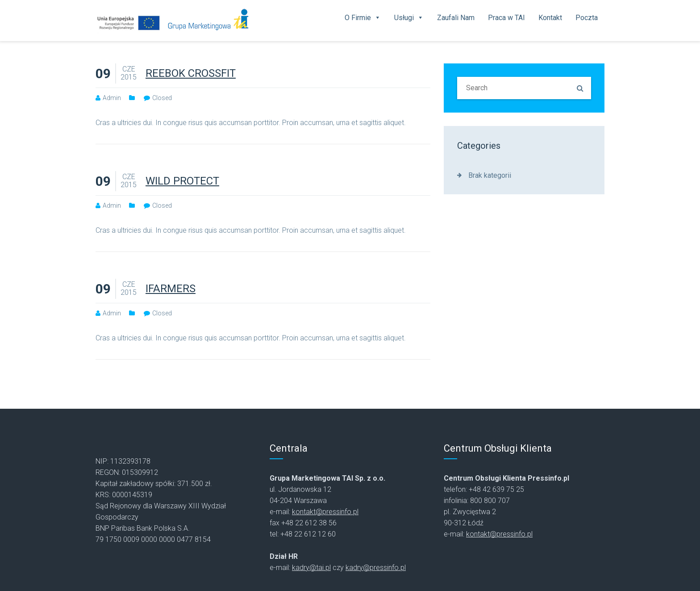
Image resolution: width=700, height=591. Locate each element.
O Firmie (363, 18)
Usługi (409, 18)
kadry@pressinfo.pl (376, 568)
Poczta (587, 18)
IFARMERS (171, 289)
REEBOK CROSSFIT (191, 73)
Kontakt (550, 18)
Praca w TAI (506, 18)
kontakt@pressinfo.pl (325, 512)
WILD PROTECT (182, 181)
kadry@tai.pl (311, 568)
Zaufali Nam (456, 18)
